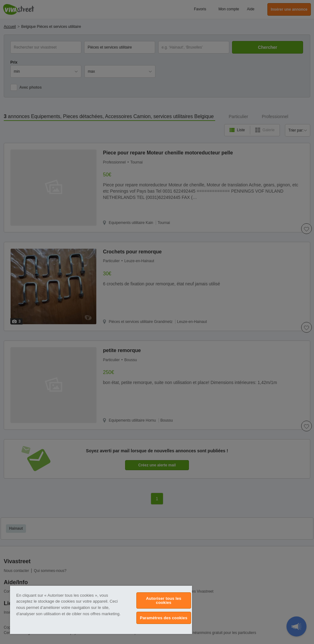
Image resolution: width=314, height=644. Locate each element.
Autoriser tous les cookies (164, 600)
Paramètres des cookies (164, 618)
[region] (101, 610)
